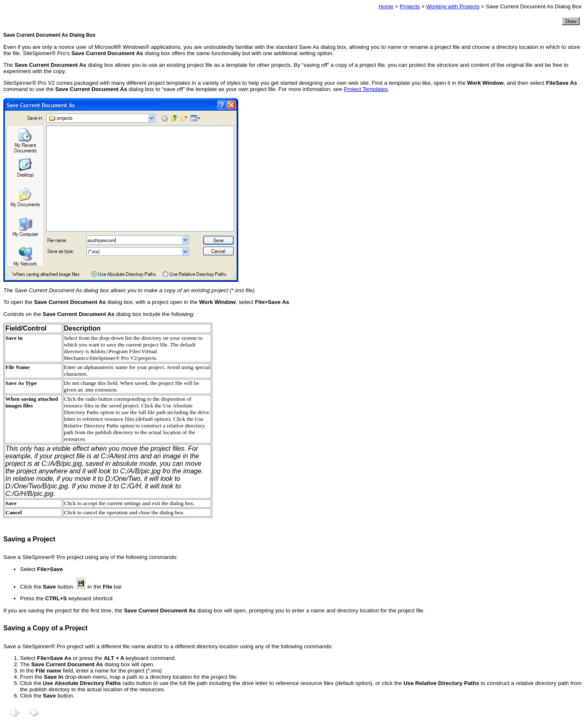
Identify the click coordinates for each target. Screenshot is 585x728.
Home (386, 6)
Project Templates (366, 89)
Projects (410, 6)
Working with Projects (453, 6)
